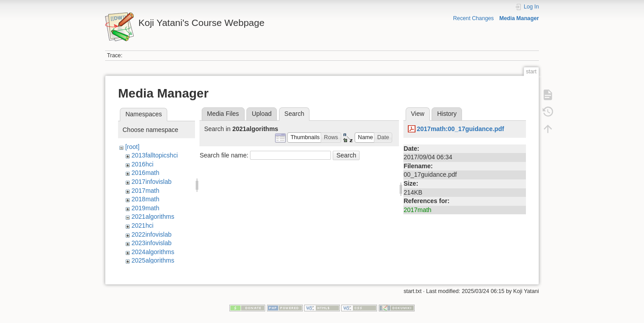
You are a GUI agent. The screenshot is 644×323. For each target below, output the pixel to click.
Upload (262, 114)
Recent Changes (473, 18)
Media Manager (519, 18)
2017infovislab (152, 182)
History (447, 114)
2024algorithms (153, 252)
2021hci (142, 225)
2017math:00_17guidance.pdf (460, 129)
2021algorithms (153, 217)
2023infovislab (152, 243)
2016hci (142, 164)
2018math (145, 199)
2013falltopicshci (155, 155)
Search (346, 155)
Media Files (223, 114)
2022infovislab (152, 234)
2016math (145, 173)
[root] (132, 147)
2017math (145, 191)
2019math (145, 208)
